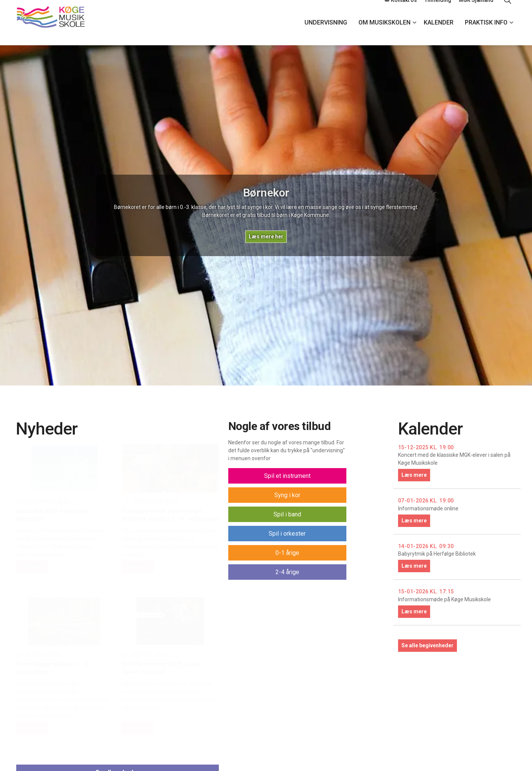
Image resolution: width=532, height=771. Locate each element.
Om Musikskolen (384, 34)
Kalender (439, 34)
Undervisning (326, 34)
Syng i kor (287, 495)
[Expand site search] (507, 11)
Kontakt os (401, 11)
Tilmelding (438, 11)
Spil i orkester (287, 534)
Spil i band (287, 514)
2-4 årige (287, 572)
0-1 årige (287, 553)
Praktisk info (486, 34)
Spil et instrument (287, 476)
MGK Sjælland (476, 11)
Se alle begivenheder (427, 645)
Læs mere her (266, 237)
